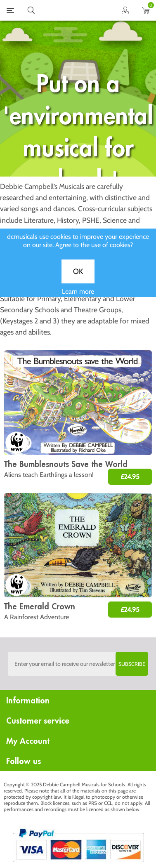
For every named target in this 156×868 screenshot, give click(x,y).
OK (78, 278)
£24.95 (130, 477)
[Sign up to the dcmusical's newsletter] (78, 664)
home (68, 10)
